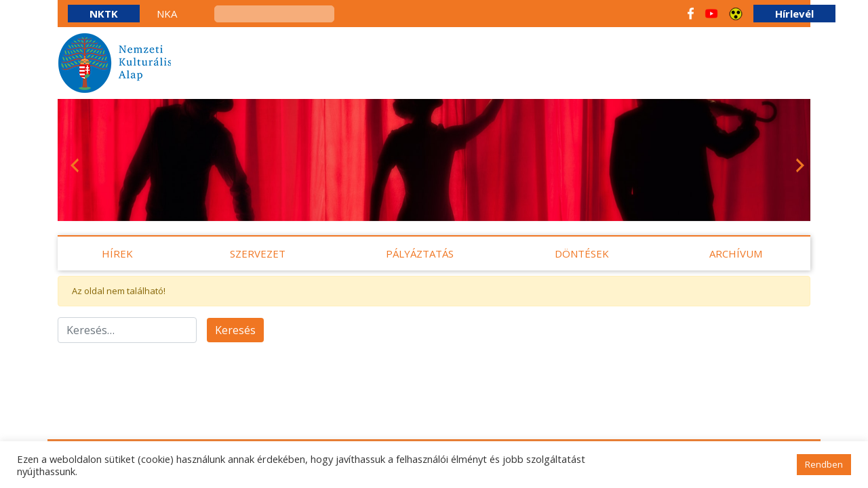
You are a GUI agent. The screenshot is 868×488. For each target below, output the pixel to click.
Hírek (117, 253)
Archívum (736, 253)
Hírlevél (794, 14)
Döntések (582, 253)
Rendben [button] (824, 464)
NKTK (104, 14)
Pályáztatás (420, 253)
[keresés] (274, 14)
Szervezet (258, 253)
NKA (167, 14)
